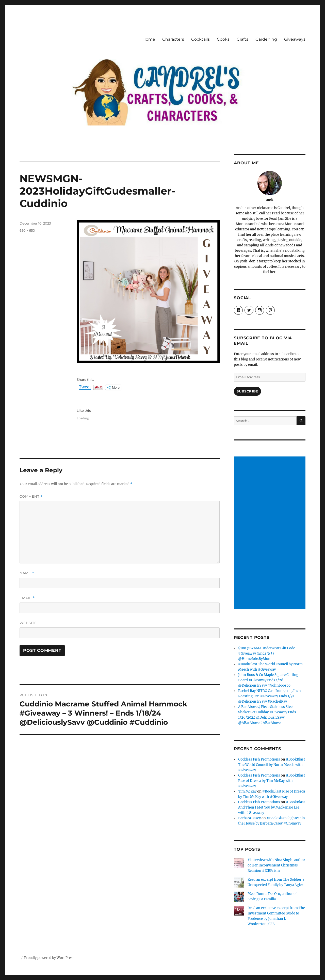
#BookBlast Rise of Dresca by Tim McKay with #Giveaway (272, 781)
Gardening (266, 39)
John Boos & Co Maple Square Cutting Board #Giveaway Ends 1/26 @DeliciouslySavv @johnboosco (268, 680)
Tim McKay (247, 791)
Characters (173, 39)
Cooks (223, 39)
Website (28, 623)
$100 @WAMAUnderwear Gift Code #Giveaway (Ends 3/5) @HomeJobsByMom (267, 653)
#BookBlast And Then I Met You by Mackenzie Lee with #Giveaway (272, 807)
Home (149, 39)
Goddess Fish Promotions (259, 759)
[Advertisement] (271, 533)
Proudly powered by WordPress (49, 958)
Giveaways (295, 39)
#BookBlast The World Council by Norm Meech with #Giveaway (272, 765)
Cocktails (200, 39)
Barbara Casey (249, 818)
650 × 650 (27, 230)
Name (27, 573)
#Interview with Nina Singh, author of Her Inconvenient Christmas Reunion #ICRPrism (276, 865)
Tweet (85, 387)
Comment (31, 496)
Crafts (242, 39)
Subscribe (247, 391)
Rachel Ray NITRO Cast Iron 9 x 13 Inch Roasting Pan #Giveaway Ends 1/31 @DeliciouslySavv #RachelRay (270, 696)
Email (27, 598)
